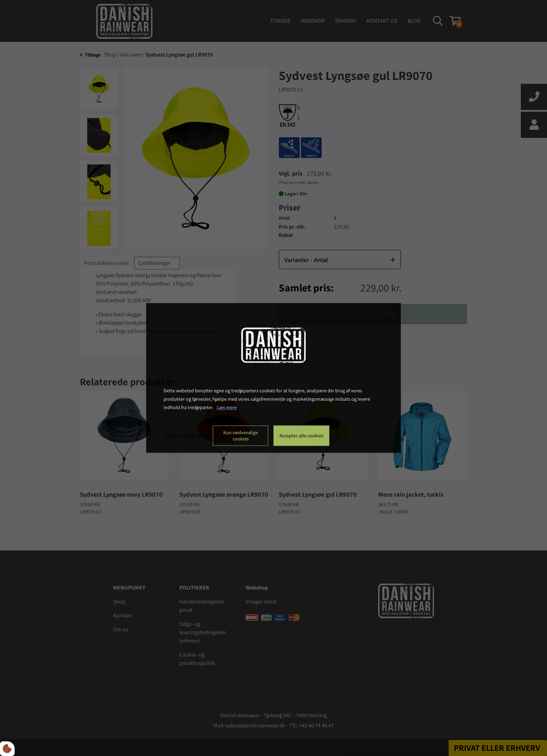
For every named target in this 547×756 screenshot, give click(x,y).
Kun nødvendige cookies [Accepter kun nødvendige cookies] (241, 436)
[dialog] (273, 378)
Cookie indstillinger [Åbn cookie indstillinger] (184, 436)
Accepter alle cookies (301, 436)
